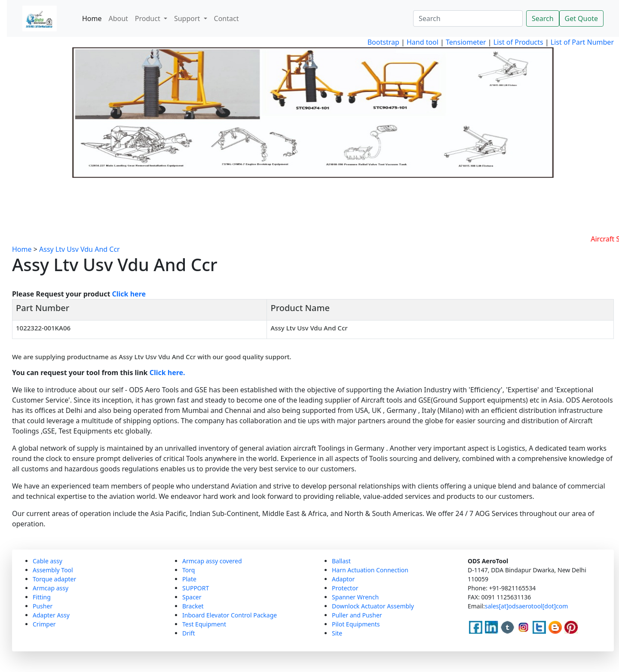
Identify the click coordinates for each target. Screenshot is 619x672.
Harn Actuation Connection (370, 570)
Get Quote (581, 18)
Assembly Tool (53, 570)
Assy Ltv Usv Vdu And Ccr (80, 249)
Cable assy (47, 561)
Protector (345, 588)
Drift (188, 633)
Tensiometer (465, 42)
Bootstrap (383, 42)
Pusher (43, 606)
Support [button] (188, 18)
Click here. (167, 373)
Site (337, 633)
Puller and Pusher (357, 615)
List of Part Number (582, 42)
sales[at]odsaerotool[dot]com (527, 606)
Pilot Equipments (356, 624)
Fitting (42, 597)
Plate (189, 579)
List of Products (518, 42)
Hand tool (423, 42)
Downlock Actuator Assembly (373, 606)
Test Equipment (204, 624)
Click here (129, 294)
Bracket (193, 606)
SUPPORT (196, 588)
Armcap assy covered (212, 561)
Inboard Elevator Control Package (230, 615)
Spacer (192, 597)
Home (92, 18)
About (118, 18)
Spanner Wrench (355, 597)
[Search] (468, 18)
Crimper (44, 624)
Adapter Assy (51, 615)
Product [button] (149, 18)
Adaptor (343, 579)
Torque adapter (54, 579)
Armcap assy (51, 588)
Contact (227, 18)
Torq (188, 570)
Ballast (341, 561)
